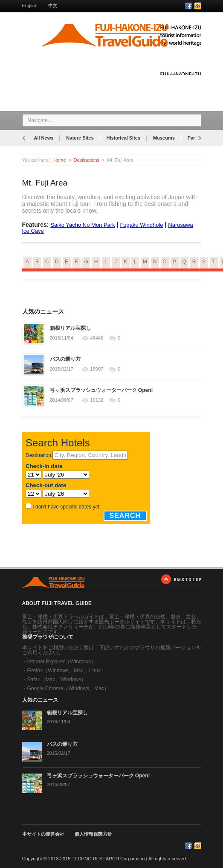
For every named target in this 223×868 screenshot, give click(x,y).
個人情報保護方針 (93, 834)
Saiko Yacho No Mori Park (83, 225)
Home (59, 160)
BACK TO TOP (188, 579)
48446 (97, 338)
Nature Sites (80, 138)
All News (44, 138)
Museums (164, 138)
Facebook (188, 6)
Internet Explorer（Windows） (62, 662)
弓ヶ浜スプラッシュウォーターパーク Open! (101, 390)
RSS (198, 6)
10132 (97, 400)
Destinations (87, 160)
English (30, 6)
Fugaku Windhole (141, 225)
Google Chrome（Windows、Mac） (68, 688)
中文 (53, 6)
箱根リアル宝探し (70, 328)
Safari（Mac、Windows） (57, 680)
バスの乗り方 (65, 359)
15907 (97, 369)
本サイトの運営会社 (43, 834)
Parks (194, 138)
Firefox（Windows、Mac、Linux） (67, 671)
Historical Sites (123, 138)
